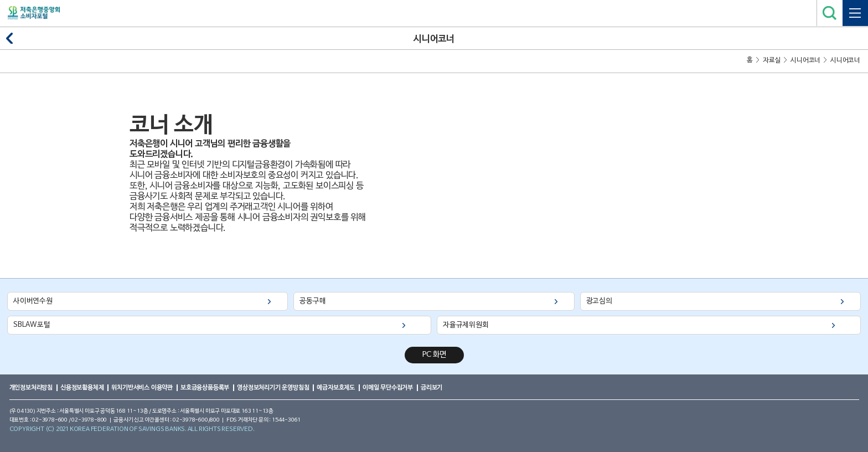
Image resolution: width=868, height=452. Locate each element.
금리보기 (432, 387)
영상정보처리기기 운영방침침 (273, 387)
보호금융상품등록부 (205, 387)
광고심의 (599, 301)
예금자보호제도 (336, 387)
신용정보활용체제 (82, 387)
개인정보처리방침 (31, 387)
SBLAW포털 (32, 325)
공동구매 (312, 301)
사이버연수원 (33, 301)
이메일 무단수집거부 (388, 387)
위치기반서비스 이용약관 (142, 387)
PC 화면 (434, 355)
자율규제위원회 (466, 325)
